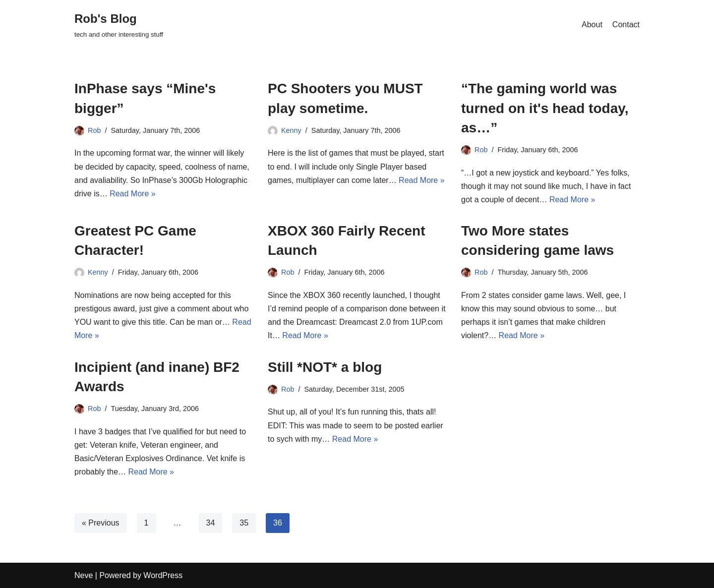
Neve (84, 575)
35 (244, 523)
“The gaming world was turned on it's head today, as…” (545, 108)
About (592, 25)
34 (211, 523)
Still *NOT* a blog (325, 367)
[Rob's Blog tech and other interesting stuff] (119, 25)
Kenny (291, 130)
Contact (626, 25)
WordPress (163, 575)
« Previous (101, 523)
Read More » (133, 194)
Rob (94, 130)
